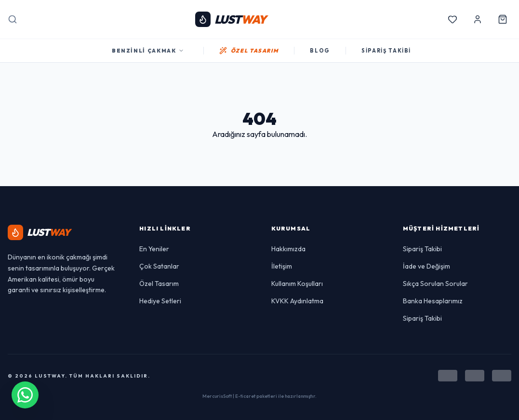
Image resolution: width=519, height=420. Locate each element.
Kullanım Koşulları (297, 284)
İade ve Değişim (426, 266)
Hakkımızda (288, 249)
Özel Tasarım (159, 284)
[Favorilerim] (452, 19)
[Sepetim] (503, 19)
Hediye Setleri (160, 301)
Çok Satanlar (159, 266)
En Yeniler (154, 249)
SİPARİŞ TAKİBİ (386, 51)
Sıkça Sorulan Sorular (435, 284)
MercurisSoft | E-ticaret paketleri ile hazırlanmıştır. (259, 396)
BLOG (320, 51)
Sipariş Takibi (422, 249)
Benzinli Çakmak (148, 51)
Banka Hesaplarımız (433, 301)
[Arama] (13, 19)
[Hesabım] (478, 19)
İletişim (282, 266)
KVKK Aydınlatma (297, 301)
